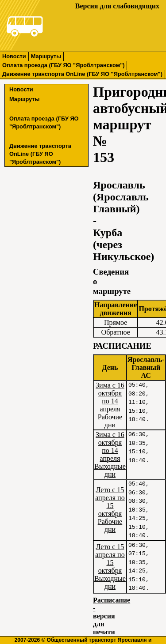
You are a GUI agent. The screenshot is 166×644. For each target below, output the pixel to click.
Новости (14, 56)
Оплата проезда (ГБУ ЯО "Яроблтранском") (63, 65)
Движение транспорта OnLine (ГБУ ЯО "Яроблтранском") (82, 74)
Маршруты (46, 56)
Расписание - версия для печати (112, 616)
